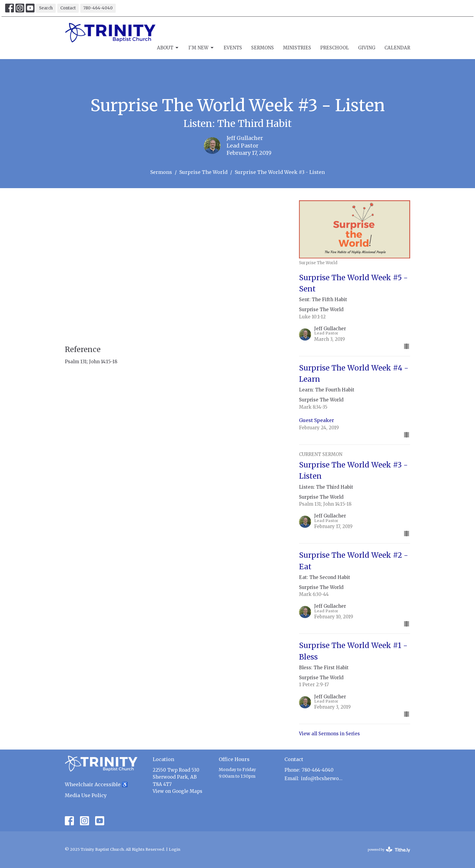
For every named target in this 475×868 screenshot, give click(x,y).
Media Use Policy (86, 795)
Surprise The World (203, 172)
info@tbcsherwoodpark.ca (323, 778)
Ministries (297, 48)
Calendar (397, 48)
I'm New (201, 48)
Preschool (335, 48)
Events (233, 48)
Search (46, 8)
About (168, 48)
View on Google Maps (178, 791)
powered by (389, 850)
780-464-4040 (98, 8)
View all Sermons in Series (329, 734)
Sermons (262, 48)
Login (174, 849)
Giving (367, 48)
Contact (68, 8)
